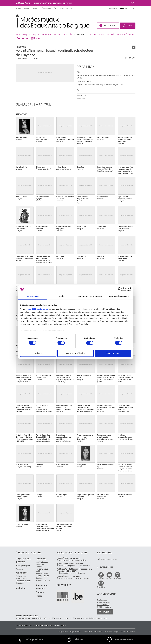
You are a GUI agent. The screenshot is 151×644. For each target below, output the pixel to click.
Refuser (38, 353)
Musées (93, 35)
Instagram (118, 579)
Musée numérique (43, 580)
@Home (35, 38)
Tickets (130, 26)
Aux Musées (22, 573)
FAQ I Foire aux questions (23, 560)
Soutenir (40, 592)
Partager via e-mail (134, 58)
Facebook (101, 579)
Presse (36, 8)
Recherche (23, 38)
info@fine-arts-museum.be (97, 618)
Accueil (18, 8)
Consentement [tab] (32, 296)
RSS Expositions (104, 602)
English (133, 8)
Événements (46, 8)
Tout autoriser (113, 353)
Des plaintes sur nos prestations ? (70, 632)
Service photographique (42, 568)
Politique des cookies (128, 632)
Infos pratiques (23, 35)
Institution (104, 35)
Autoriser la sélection (75, 353)
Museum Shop (21, 578)
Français (123, 8)
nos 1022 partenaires (38, 309)
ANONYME (82, 97)
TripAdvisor (101, 587)
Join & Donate (110, 26)
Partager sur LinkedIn (130, 58)
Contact (27, 8)
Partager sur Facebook (126, 58)
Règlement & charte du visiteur (24, 582)
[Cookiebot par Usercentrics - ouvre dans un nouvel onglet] (120, 289)
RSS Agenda (102, 600)
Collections (80, 35)
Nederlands (113, 8)
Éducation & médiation (123, 35)
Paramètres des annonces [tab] (90, 296)
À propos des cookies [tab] (119, 296)
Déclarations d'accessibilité (93, 632)
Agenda (68, 35)
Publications (41, 564)
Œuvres (134, 47)
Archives (39, 571)
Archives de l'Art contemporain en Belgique (42, 576)
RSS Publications (104, 607)
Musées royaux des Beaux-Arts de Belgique (16, 16)
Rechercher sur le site (55, 8)
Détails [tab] (61, 296)
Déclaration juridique (111, 632)
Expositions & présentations (47, 35)
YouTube (109, 579)
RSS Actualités (103, 605)
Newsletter (106, 612)
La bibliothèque (42, 562)
